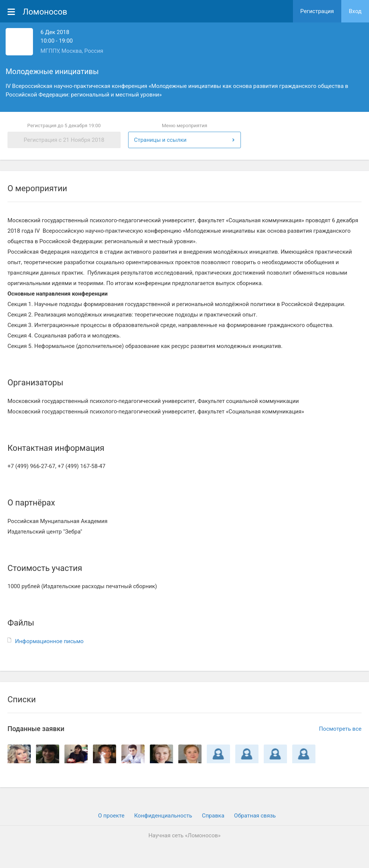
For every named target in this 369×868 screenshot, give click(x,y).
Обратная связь (255, 816)
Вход (355, 11)
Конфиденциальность (163, 816)
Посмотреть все (340, 729)
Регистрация (317, 11)
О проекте (111, 816)
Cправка (213, 816)
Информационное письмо (49, 641)
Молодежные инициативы (52, 71)
